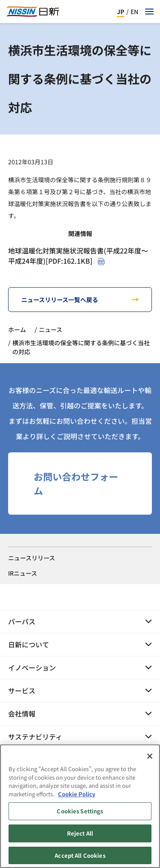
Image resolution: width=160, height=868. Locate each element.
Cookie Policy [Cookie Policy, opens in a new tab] (77, 798)
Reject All (80, 837)
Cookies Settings (80, 816)
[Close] (150, 761)
